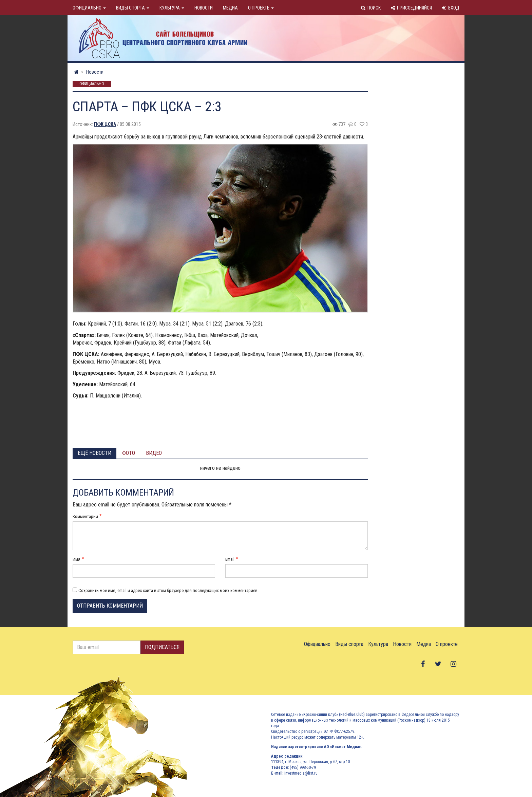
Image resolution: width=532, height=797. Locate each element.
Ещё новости (94, 453)
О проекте (261, 8)
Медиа (230, 8)
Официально (89, 8)
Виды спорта (133, 8)
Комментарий (85, 516)
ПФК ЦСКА (105, 124)
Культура (172, 8)
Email (230, 559)
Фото (129, 453)
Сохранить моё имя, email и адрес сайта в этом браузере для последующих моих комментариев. (168, 590)
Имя (77, 559)
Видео (154, 453)
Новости (204, 8)
